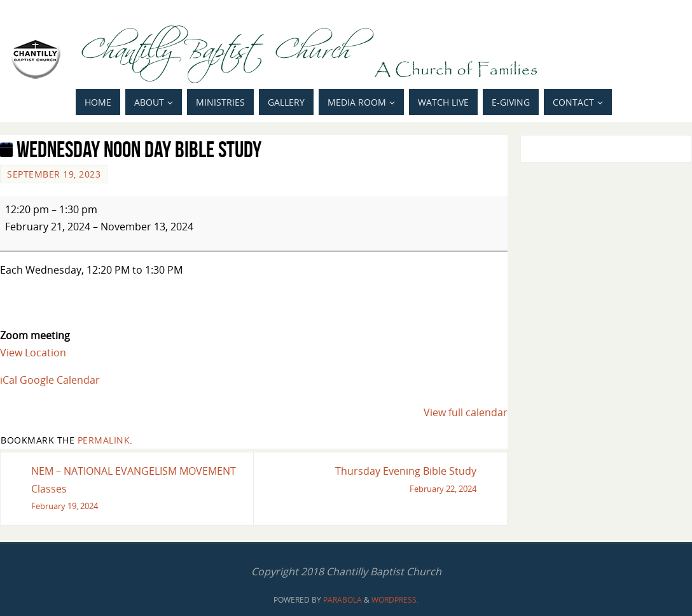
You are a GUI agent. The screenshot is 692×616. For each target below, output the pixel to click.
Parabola (343, 600)
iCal (9, 380)
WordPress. (395, 600)
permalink (104, 440)
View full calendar (466, 412)
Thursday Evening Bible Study (370, 480)
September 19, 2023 (54, 174)
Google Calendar (60, 380)
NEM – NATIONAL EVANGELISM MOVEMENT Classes (137, 489)
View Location (33, 353)
